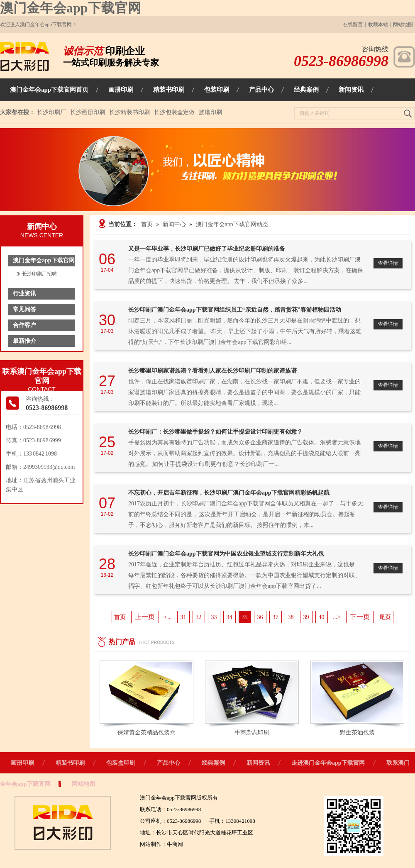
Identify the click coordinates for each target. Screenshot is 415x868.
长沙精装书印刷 (129, 112)
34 (229, 617)
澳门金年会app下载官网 (71, 8)
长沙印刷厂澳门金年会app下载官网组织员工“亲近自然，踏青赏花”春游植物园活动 (235, 310)
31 (183, 617)
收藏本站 (378, 24)
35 (245, 617)
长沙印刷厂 (51, 112)
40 (322, 617)
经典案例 (213, 763)
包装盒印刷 (121, 763)
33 (214, 617)
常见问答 (24, 309)
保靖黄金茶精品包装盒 (146, 733)
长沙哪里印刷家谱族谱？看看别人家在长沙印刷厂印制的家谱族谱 (212, 371)
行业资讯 (24, 294)
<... (168, 617)
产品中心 (168, 763)
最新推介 (24, 341)
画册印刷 (22, 763)
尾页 (385, 617)
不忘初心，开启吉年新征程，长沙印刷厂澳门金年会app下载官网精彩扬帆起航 (229, 493)
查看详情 (388, 263)
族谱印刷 (210, 112)
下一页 (360, 617)
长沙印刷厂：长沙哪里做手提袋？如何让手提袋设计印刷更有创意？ (215, 432)
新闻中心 (174, 224)
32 (199, 617)
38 (291, 617)
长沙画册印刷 (88, 112)
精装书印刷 (70, 763)
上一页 (145, 617)
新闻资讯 (258, 763)
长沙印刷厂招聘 (39, 274)
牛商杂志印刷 (252, 733)
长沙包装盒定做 (174, 112)
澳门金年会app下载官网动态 (232, 224)
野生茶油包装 (357, 733)
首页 (147, 224)
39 (306, 617)
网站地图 (403, 24)
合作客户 (24, 325)
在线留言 (353, 24)
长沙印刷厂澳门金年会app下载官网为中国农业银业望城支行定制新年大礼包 (226, 554)
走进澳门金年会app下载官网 (328, 763)
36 (260, 617)
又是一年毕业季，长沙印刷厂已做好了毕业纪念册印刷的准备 (207, 249)
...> (337, 617)
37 (276, 617)
